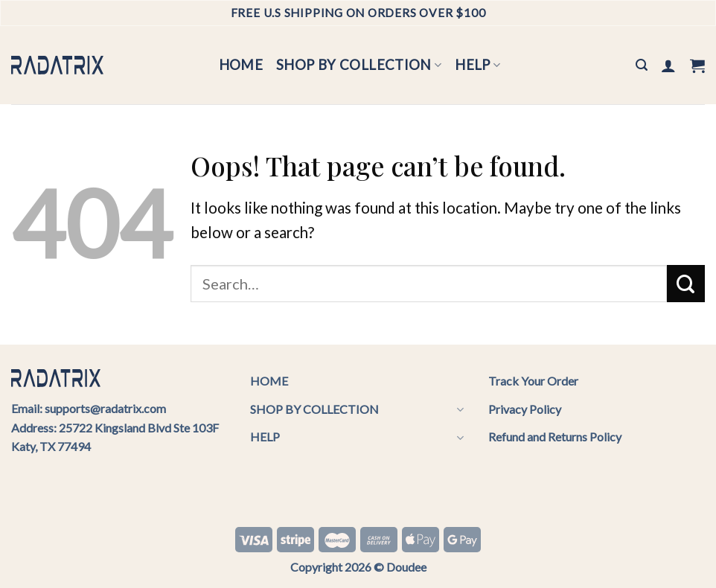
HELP (477, 65)
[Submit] (686, 284)
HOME (241, 65)
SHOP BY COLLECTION (359, 65)
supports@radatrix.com (105, 408)
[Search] (642, 65)
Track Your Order (533, 381)
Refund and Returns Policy (555, 437)
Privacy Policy (525, 409)
